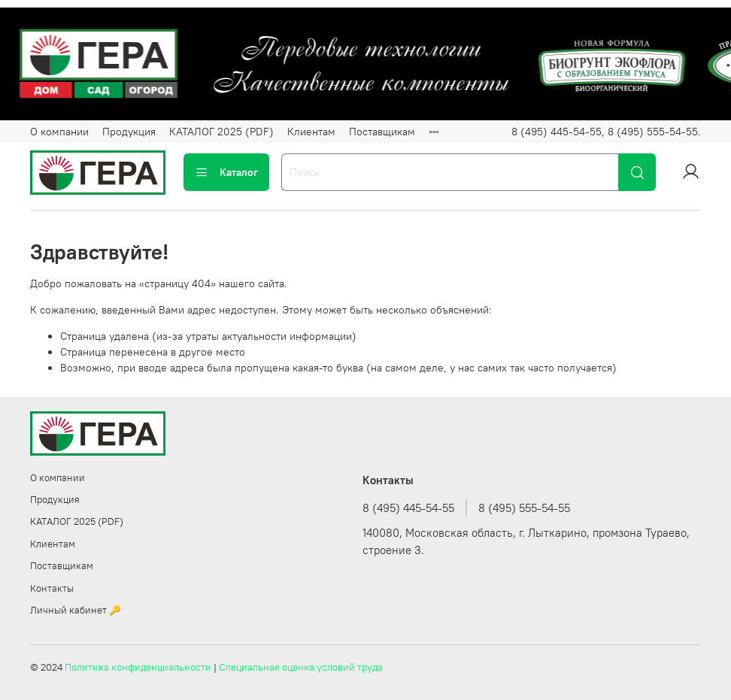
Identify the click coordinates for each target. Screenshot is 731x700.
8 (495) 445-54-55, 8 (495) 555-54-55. (606, 132)
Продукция (129, 132)
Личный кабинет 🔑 (76, 610)
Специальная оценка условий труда (301, 667)
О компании (59, 132)
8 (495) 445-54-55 (408, 508)
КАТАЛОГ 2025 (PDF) (221, 132)
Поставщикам (382, 132)
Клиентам (311, 132)
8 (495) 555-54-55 (524, 508)
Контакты (52, 588)
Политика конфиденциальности (138, 667)
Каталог (226, 172)
